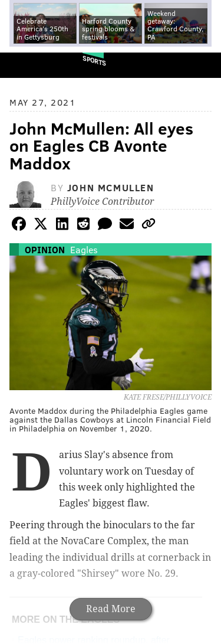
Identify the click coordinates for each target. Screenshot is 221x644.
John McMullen (111, 187)
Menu (202, 65)
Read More (111, 609)
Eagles (84, 249)
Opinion (45, 249)
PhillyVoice (29, 65)
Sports (94, 61)
